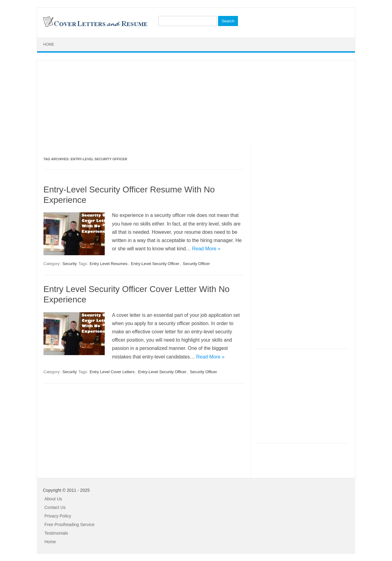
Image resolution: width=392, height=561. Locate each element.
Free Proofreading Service (69, 525)
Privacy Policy (58, 516)
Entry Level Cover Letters (112, 372)
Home (49, 44)
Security (70, 264)
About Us (53, 499)
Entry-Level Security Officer (155, 264)
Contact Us (55, 507)
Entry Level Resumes (109, 264)
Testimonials (56, 533)
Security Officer (196, 264)
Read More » (206, 249)
